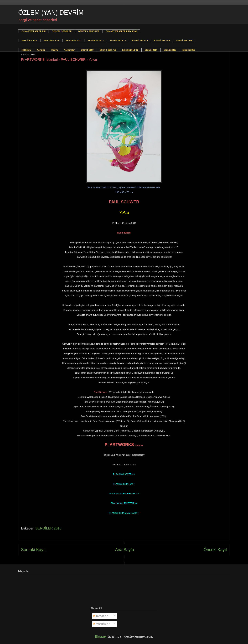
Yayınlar (41, 50)
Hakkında (26, 50)
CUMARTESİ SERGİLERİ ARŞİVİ (121, 31)
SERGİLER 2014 (140, 41)
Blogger (101, 636)
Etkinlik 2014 (151, 50)
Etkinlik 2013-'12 (130, 50)
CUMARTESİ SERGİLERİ (33, 31)
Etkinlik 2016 (189, 50)
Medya (55, 50)
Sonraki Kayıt (33, 550)
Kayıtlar (100, 616)
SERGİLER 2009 (29, 41)
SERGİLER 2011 (74, 41)
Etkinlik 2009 (87, 50)
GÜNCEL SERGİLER (62, 31)
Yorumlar (101, 624)
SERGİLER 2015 (162, 41)
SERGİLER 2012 (96, 41)
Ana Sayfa (125, 550)
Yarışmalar (69, 50)
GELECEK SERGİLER (89, 31)
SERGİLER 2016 (184, 41)
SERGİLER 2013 (118, 41)
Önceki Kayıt (215, 550)
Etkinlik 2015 (170, 50)
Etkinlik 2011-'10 (108, 50)
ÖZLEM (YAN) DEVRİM (51, 13)
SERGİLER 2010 (51, 41)
